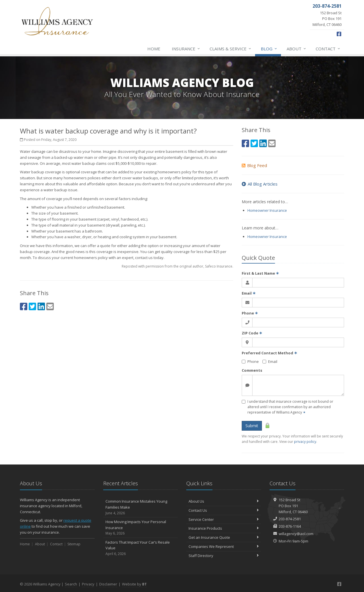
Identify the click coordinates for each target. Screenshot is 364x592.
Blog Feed (254, 165)
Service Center (224, 519)
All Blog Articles (260, 184)
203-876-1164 (290, 526)
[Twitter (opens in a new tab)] (32, 306)
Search (71, 584)
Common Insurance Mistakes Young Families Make (141, 507)
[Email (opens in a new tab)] (50, 306)
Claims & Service (231, 49)
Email (249, 293)
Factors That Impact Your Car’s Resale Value (141, 548)
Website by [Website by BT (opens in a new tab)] (134, 584)
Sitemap (74, 544)
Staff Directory (224, 556)
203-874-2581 (290, 519)
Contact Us (224, 510)
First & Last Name (260, 273)
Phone (250, 313)
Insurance (186, 49)
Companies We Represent (224, 546)
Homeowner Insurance (267, 210)
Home (154, 49)
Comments (252, 370)
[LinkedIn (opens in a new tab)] (41, 306)
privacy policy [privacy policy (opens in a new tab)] (305, 442)
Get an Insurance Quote (224, 537)
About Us (224, 501)
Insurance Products (224, 528)
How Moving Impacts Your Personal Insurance (141, 528)
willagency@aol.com (296, 534)
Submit (252, 426)
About (297, 49)
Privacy (88, 584)
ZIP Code (252, 333)
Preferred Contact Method (269, 353)
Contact (328, 49)
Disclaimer (108, 584)
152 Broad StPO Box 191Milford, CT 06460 (293, 506)
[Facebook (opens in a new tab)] (339, 34)
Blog (269, 49)
